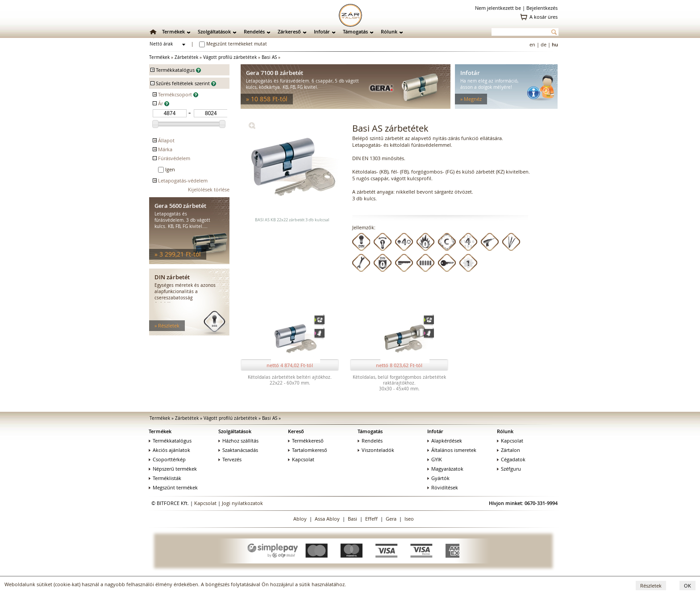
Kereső (296, 431)
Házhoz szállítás (238, 441)
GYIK (435, 459)
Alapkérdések (445, 441)
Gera (391, 519)
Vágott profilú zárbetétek (230, 57)
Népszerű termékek (173, 469)
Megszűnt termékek (173, 487)
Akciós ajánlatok (169, 450)
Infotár (322, 31)
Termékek (173, 31)
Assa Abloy (327, 519)
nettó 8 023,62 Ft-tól (399, 365)
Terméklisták (165, 478)
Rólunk (389, 31)
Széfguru (509, 469)
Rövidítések (443, 487)
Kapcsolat (301, 459)
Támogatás (355, 31)
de (544, 44)
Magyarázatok (445, 469)
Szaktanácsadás (238, 450)
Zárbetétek (186, 57)
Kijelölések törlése (209, 189)
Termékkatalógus (170, 441)
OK (687, 586)
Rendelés (254, 31)
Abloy (300, 519)
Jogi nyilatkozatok (242, 503)
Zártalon (508, 450)
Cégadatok (511, 459)
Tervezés (230, 459)
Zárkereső (289, 31)
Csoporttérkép (167, 459)
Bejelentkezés (542, 8)
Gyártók (438, 478)
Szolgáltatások (214, 31)
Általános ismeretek (452, 450)
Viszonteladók (376, 450)
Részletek (651, 586)
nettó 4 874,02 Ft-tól (290, 365)
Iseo (409, 519)
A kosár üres (544, 17)
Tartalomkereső (308, 450)
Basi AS (269, 57)
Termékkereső (306, 441)
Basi (352, 519)
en (532, 44)
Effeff (371, 519)
